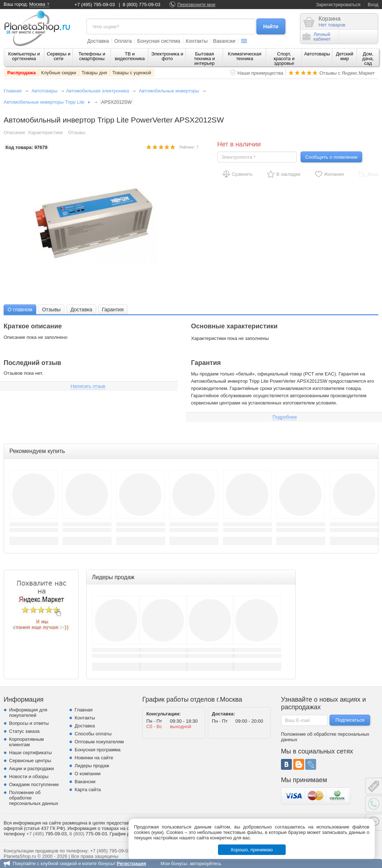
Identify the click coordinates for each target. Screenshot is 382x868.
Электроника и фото (167, 56)
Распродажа (22, 73)
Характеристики (45, 132)
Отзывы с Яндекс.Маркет (347, 73)
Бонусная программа (98, 750)
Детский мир (345, 56)
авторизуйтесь (205, 863)
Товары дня (94, 73)
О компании (88, 774)
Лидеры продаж (92, 766)
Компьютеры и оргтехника (24, 56)
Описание (14, 132)
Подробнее (285, 417)
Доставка (98, 41)
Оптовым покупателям (99, 742)
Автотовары (317, 54)
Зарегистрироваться (338, 5)
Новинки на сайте (94, 758)
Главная (12, 91)
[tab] (20, 309)
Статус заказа (24, 731)
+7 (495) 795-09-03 (95, 5)
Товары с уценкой (132, 73)
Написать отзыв (88, 386)
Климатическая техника (245, 56)
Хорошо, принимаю (252, 850)
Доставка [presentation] (81, 310)
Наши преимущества (261, 73)
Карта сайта (88, 790)
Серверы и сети (58, 56)
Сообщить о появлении (331, 157)
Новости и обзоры (29, 776)
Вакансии (224, 41)
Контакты (197, 41)
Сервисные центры (30, 761)
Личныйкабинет (317, 37)
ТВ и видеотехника (130, 56)
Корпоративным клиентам (26, 742)
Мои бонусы (174, 863)
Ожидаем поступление (34, 784)
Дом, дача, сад (368, 59)
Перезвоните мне (196, 5)
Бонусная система (159, 41)
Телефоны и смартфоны (92, 56)
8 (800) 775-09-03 (142, 5)
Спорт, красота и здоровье (284, 59)
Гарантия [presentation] (113, 310)
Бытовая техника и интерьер (205, 59)
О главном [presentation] (20, 310)
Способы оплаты (93, 734)
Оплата (123, 41)
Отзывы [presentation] (51, 310)
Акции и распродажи (32, 769)
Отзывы (77, 132)
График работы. (127, 834)
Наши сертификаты (30, 753)
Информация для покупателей (28, 713)
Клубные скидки (59, 73)
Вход (373, 5)
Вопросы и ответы (29, 723)
